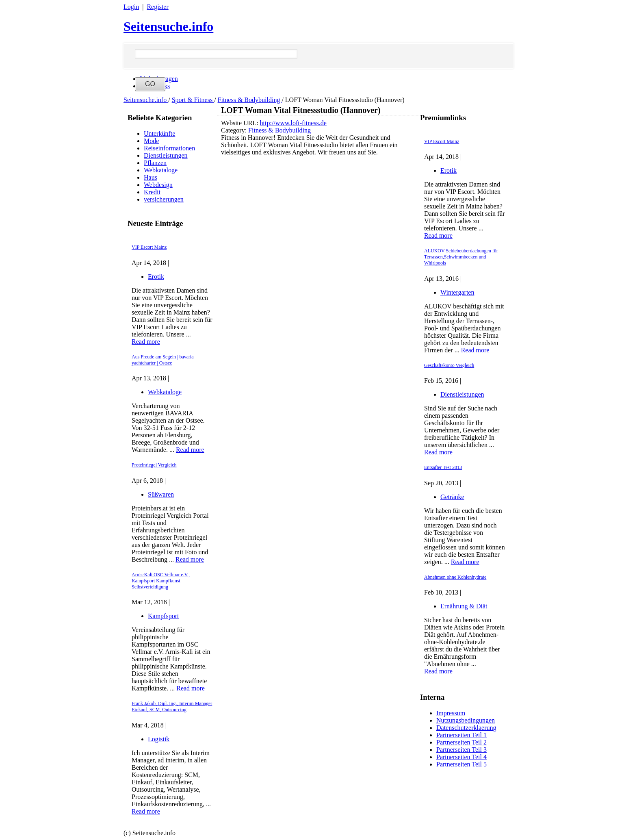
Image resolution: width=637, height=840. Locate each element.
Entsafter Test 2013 (443, 467)
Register (157, 7)
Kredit (152, 192)
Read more (146, 342)
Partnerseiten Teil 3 (461, 750)
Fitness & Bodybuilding (250, 100)
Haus (151, 177)
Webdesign (158, 185)
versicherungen (164, 199)
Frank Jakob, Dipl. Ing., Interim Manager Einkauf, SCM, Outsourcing (172, 707)
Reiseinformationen (169, 148)
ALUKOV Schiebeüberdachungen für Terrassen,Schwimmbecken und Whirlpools (461, 257)
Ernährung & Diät (464, 606)
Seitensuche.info (168, 26)
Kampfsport (163, 616)
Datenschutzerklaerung (466, 728)
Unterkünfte (159, 133)
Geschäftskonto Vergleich (449, 365)
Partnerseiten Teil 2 (461, 742)
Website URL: (240, 123)
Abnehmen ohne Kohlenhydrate (455, 577)
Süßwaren (161, 494)
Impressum (451, 713)
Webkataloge (161, 170)
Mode (151, 141)
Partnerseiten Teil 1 (461, 735)
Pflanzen (155, 163)
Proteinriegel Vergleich (154, 465)
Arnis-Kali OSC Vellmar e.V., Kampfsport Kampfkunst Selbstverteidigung (161, 581)
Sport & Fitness (193, 100)
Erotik (156, 277)
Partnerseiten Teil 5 (461, 764)
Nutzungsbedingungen (466, 720)
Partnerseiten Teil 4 (461, 757)
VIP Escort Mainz (149, 247)
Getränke (452, 497)
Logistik (159, 739)
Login (131, 7)
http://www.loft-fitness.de (293, 123)
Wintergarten (457, 292)
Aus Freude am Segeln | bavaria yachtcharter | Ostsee (163, 360)
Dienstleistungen (166, 155)
